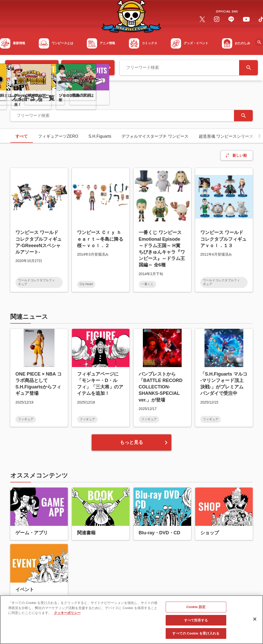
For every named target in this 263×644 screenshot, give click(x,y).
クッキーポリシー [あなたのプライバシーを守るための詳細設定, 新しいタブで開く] (67, 616)
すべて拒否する (196, 623)
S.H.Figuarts (100, 136)
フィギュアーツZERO (58, 136)
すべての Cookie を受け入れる (196, 636)
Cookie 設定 (196, 610)
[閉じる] (255, 622)
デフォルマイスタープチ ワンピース (155, 136)
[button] (259, 136)
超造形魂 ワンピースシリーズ (226, 136)
